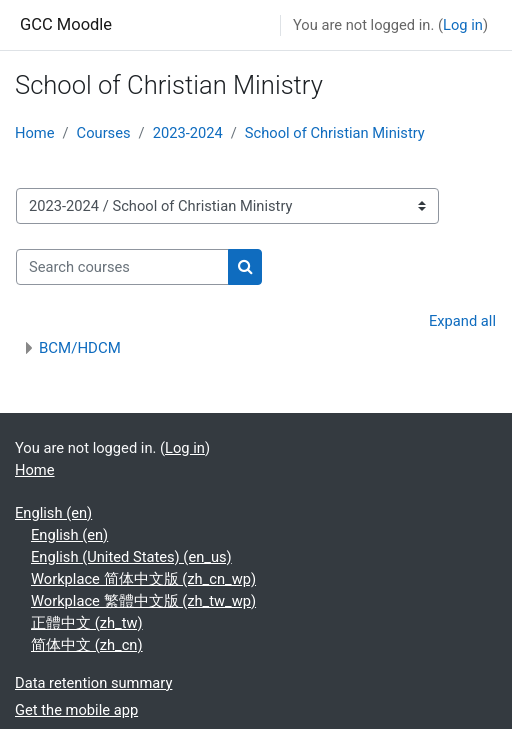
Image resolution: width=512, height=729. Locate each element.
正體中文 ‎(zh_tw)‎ (87, 623)
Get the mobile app (76, 710)
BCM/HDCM (80, 348)
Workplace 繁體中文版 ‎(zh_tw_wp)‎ (143, 601)
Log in (463, 25)
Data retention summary (93, 683)
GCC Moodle (66, 24)
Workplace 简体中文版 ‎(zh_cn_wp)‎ (143, 579)
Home (35, 133)
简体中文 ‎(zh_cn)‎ (87, 645)
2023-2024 (188, 133)
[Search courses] (122, 267)
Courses (104, 133)
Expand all (462, 321)
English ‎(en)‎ (53, 513)
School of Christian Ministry (335, 133)
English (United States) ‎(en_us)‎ (131, 557)
